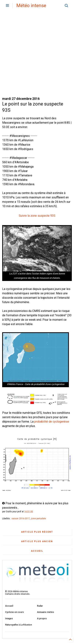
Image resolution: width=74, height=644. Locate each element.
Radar (40, 606)
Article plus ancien (37, 541)
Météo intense (31, 5)
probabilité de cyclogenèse (52, 422)
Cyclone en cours (14, 612)
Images (9, 619)
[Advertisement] (37, 54)
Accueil (37, 551)
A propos (42, 619)
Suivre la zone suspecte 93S (37, 216)
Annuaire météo (46, 612)
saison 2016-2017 (21, 519)
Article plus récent (37, 532)
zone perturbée (38, 519)
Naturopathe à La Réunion (18, 625)
